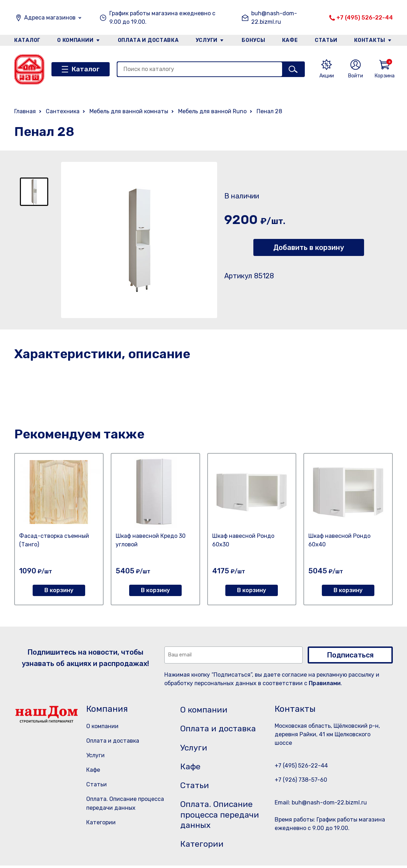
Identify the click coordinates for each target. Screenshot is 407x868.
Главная (25, 111)
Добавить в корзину (309, 247)
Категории (101, 822)
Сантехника (63, 111)
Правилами (325, 683)
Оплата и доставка (148, 40)
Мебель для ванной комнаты (129, 111)
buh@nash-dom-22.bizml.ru (274, 18)
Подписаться (350, 655)
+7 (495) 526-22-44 (365, 18)
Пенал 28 (269, 111)
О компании (75, 40)
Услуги (207, 40)
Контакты (370, 40)
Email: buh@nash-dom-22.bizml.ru (321, 803)
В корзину (59, 590)
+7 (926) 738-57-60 (301, 780)
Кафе (290, 40)
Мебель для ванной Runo (212, 111)
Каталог (27, 40)
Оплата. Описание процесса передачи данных (221, 817)
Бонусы (253, 40)
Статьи (326, 40)
